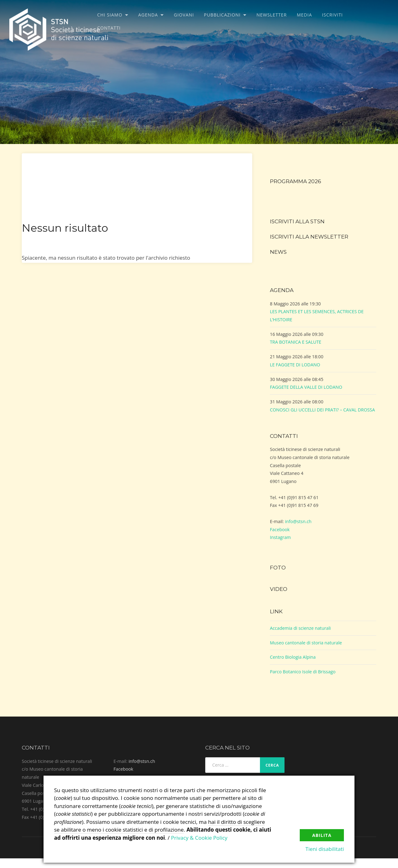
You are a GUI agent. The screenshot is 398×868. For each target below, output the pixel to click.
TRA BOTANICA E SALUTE (296, 342)
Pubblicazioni (222, 15)
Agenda (148, 15)
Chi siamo (110, 15)
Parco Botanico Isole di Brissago (303, 672)
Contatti (109, 28)
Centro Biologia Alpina (293, 657)
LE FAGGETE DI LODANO (295, 365)
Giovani (184, 15)
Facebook (280, 529)
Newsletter (272, 15)
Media (304, 15)
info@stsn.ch (298, 521)
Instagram (280, 537)
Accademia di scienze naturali (300, 628)
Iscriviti (333, 15)
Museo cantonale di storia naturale (306, 643)
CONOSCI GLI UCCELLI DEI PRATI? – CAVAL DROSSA (322, 410)
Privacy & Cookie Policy (199, 838)
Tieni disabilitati (325, 849)
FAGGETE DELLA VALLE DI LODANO (306, 387)
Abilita (322, 835)
